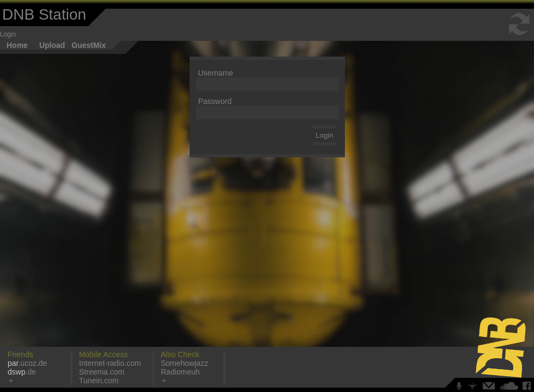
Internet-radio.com (110, 363)
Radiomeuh (180, 372)
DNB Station (44, 14)
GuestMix (89, 45)
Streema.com (102, 372)
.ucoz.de (27, 363)
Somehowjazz (184, 363)
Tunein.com (99, 381)
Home (17, 45)
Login (8, 34)
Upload (52, 45)
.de (22, 372)
